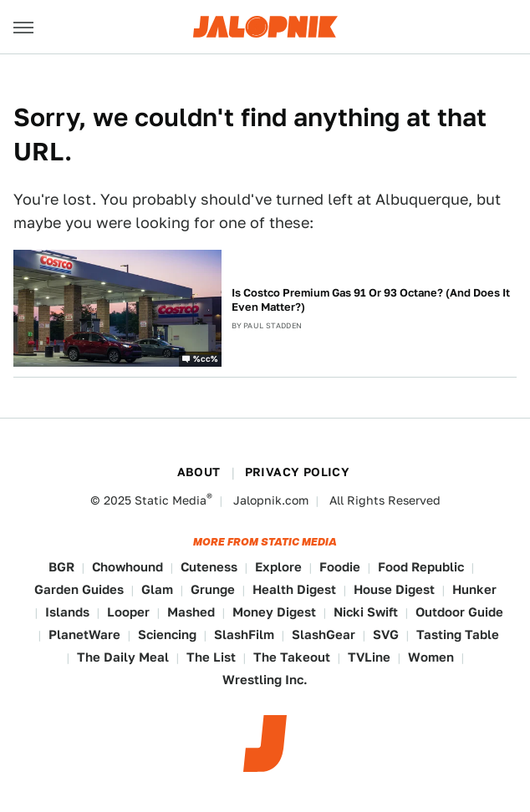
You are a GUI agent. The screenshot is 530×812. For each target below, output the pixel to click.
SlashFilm (244, 634)
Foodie (340, 567)
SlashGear (324, 634)
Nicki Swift (366, 612)
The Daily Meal (123, 657)
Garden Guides (79, 589)
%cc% (206, 358)
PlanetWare (84, 634)
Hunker (474, 589)
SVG (386, 634)
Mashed (191, 612)
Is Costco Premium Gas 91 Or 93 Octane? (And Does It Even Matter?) (371, 300)
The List (211, 657)
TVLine (369, 657)
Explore (278, 567)
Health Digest (294, 589)
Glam (157, 589)
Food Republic (421, 567)
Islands (67, 612)
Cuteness (209, 567)
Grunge (213, 589)
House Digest (394, 589)
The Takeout (292, 657)
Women (431, 657)
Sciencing (167, 634)
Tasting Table (458, 634)
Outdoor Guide (459, 612)
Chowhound (127, 567)
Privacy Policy (298, 472)
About (199, 472)
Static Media (171, 500)
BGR (61, 567)
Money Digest (274, 612)
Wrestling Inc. (265, 680)
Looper (128, 612)
